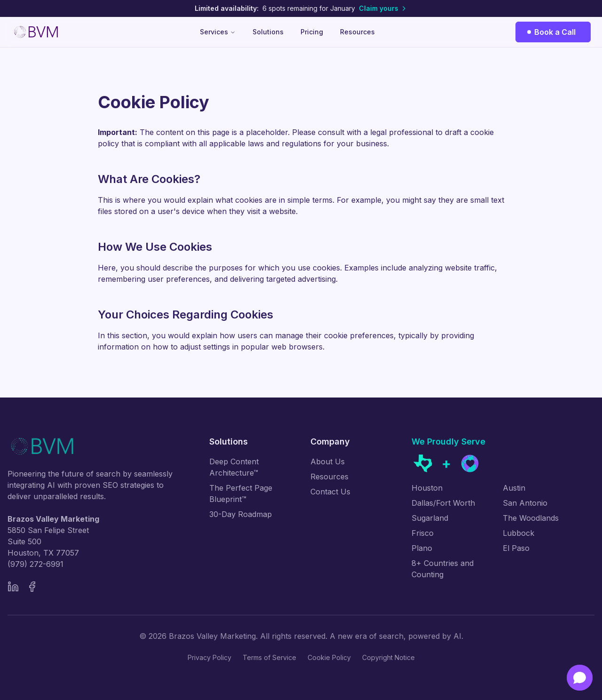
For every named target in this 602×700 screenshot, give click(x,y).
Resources (357, 32)
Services (218, 32)
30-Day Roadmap (241, 514)
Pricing (312, 32)
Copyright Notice (388, 657)
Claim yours (383, 8)
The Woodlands (531, 518)
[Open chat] (580, 678)
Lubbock (519, 533)
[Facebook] (32, 587)
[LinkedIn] (13, 587)
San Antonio (525, 503)
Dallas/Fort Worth (443, 503)
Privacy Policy (210, 657)
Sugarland (430, 518)
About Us (328, 461)
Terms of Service (269, 657)
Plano (422, 548)
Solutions (268, 32)
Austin (514, 488)
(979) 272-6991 (36, 564)
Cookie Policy (329, 657)
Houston (427, 488)
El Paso (516, 548)
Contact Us (330, 492)
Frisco (423, 533)
